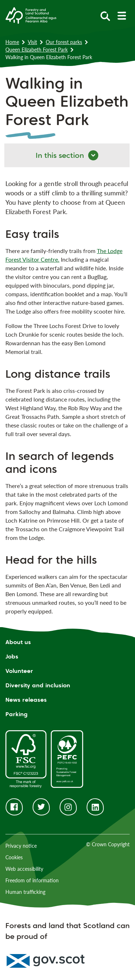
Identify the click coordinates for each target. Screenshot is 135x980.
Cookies (14, 857)
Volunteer (19, 671)
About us (18, 642)
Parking (17, 714)
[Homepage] (31, 15)
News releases (26, 700)
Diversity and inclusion (38, 685)
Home (12, 42)
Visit (32, 42)
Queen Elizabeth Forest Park (37, 50)
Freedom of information (32, 880)
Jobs (12, 657)
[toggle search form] (105, 16)
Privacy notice (21, 846)
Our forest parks (64, 42)
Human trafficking (25, 892)
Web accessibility (24, 869)
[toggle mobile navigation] (121, 16)
